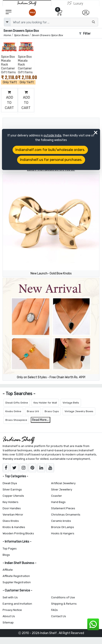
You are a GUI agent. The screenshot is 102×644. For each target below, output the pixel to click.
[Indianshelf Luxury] (75, 3)
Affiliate (8, 570)
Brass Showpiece (16, 420)
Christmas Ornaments (66, 515)
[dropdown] (7, 22)
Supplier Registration (17, 582)
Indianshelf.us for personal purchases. (51, 160)
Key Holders (11, 502)
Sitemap (8, 622)
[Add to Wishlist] (13, 48)
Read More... (40, 420)
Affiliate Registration (16, 576)
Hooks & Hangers (63, 533)
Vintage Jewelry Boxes (79, 411)
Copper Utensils (13, 496)
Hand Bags (58, 502)
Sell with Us (10, 597)
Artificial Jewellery (63, 483)
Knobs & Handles (14, 527)
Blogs (6, 555)
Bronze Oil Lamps (63, 527)
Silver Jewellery (62, 489)
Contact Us (59, 616)
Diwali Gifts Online (17, 403)
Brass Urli (33, 411)
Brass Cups (52, 411)
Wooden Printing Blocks (18, 533)
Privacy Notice (12, 610)
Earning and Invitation (17, 604)
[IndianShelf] (27, 3)
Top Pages (10, 549)
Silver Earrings (12, 489)
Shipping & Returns (64, 604)
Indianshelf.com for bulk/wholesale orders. (50, 150)
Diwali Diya (10, 483)
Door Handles (12, 508)
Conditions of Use (63, 597)
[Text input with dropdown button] (54, 22)
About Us (9, 616)
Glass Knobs (11, 521)
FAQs (54, 610)
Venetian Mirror (13, 515)
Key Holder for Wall (45, 403)
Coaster (57, 496)
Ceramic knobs (61, 521)
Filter (85, 34)
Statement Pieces (63, 508)
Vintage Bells (71, 403)
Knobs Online (13, 411)
